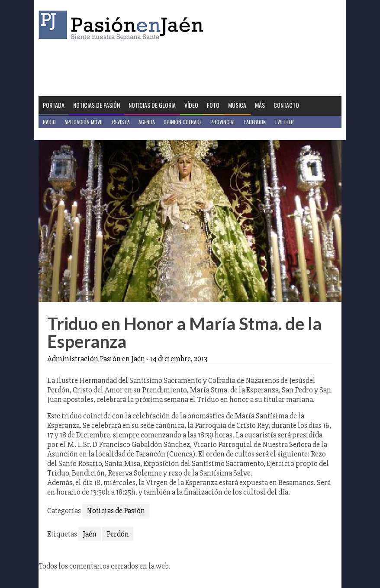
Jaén (90, 534)
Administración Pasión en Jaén (96, 359)
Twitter (284, 122)
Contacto (286, 105)
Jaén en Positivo (62, 134)
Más (260, 105)
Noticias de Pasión (97, 105)
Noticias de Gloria (152, 105)
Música (237, 105)
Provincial (223, 122)
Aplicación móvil (84, 122)
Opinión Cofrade (183, 122)
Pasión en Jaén (123, 25)
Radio (49, 122)
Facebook (255, 122)
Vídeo (191, 105)
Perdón (118, 534)
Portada (54, 105)
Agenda (147, 122)
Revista (121, 122)
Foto (213, 105)
